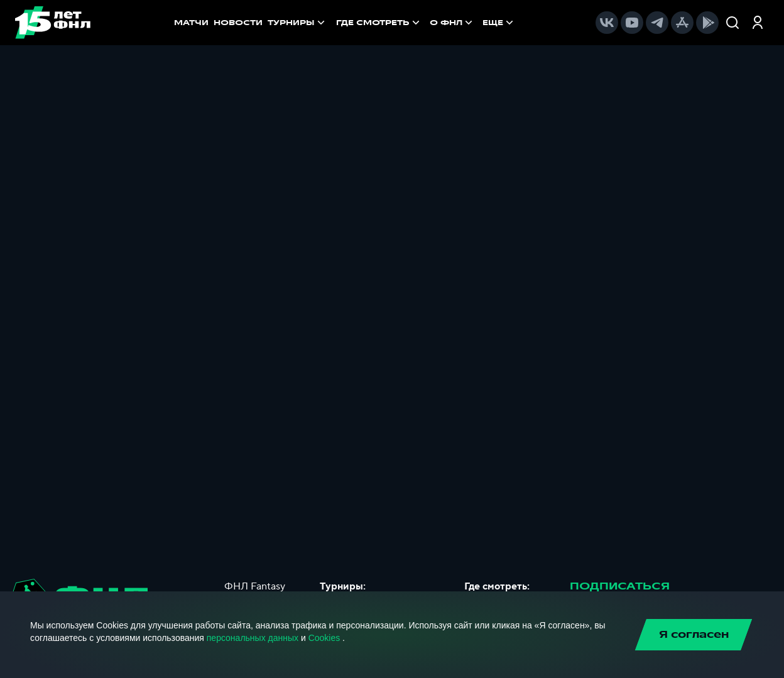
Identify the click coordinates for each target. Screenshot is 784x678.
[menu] (426, 23)
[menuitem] (379, 23)
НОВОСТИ (238, 23)
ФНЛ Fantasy (255, 586)
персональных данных (253, 638)
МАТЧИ (191, 23)
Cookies (324, 638)
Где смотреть (379, 23)
